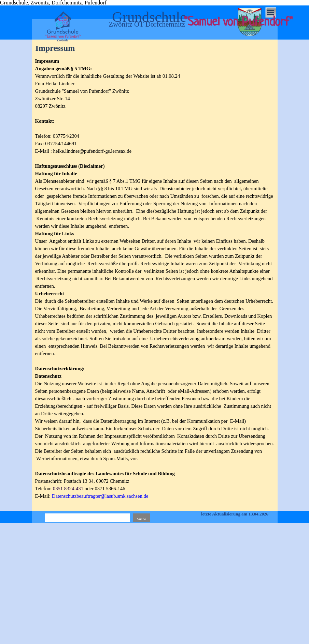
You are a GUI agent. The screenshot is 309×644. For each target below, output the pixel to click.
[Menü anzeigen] (271, 12)
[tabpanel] (155, 282)
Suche (141, 519)
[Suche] (87, 519)
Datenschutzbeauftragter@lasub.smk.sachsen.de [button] (100, 496)
